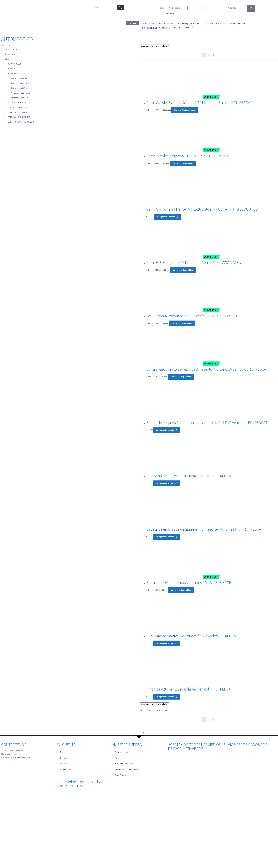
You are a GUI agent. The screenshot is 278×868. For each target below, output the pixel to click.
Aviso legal (120, 758)
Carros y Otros (11, 49)
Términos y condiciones (125, 764)
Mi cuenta (232, 8)
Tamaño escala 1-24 (20, 98)
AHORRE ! (12, 69)
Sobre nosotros (122, 752)
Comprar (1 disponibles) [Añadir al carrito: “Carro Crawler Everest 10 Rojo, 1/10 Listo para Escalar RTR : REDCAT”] (184, 110)
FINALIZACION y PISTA (17, 112)
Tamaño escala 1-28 (20, 88)
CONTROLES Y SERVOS (17, 107)
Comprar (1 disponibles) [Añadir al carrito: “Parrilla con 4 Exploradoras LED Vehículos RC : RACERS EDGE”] (182, 323)
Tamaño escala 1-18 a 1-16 (22, 83)
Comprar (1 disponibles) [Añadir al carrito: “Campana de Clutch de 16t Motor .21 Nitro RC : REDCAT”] (167, 483)
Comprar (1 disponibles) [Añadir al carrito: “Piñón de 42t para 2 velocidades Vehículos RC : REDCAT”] (167, 697)
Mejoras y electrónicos (21, 93)
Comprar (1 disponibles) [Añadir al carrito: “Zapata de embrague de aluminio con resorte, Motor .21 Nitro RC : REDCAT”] (167, 537)
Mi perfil (63, 752)
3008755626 (16, 754)
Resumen (63, 758)
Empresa (170, 14)
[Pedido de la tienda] (155, 46)
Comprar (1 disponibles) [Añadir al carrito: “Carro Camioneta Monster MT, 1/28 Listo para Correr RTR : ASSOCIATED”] (168, 217)
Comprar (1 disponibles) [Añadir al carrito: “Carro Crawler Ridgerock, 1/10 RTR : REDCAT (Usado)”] (183, 163)
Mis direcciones (66, 769)
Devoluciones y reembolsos (127, 769)
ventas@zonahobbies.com (19, 757)
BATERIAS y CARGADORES (19, 117)
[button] (149, 24)
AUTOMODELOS (15, 74)
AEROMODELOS (15, 64)
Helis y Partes (10, 54)
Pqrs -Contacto (121, 775)
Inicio (162, 8)
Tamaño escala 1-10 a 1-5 (22, 78)
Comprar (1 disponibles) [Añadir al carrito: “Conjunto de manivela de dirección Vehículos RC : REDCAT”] (167, 643)
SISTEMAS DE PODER (17, 102)
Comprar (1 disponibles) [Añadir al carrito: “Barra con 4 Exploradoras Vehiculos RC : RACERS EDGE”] (181, 590)
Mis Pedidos (64, 764)
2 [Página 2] (209, 55)
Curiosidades (175, 8)
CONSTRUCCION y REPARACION (21, 122)
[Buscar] (120, 7)
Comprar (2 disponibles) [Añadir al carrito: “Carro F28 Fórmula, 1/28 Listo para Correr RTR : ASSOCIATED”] (183, 270)
